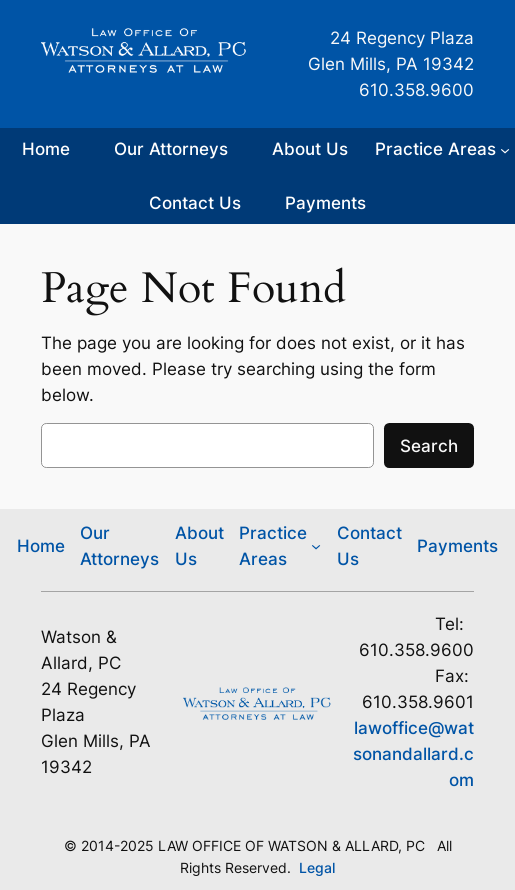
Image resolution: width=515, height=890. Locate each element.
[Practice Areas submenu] (442, 149)
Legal (317, 867)
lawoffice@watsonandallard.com (413, 754)
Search (429, 446)
